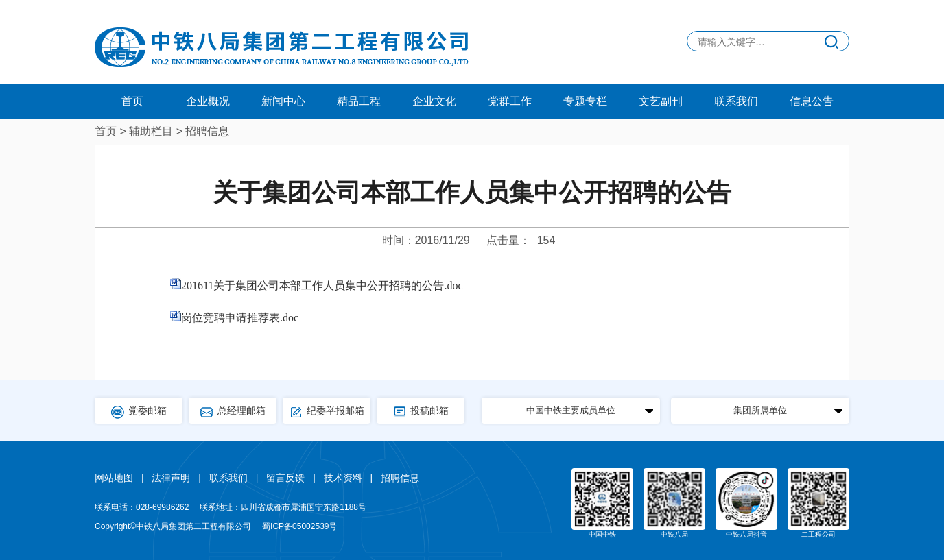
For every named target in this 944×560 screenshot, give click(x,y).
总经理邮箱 (233, 412)
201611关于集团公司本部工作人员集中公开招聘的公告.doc (322, 285)
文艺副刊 (661, 101)
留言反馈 (285, 478)
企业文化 (434, 101)
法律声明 (171, 478)
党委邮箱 (139, 412)
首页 (132, 101)
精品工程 (359, 101)
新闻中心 (283, 101)
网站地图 (114, 478)
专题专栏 (585, 101)
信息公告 (812, 101)
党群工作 (510, 101)
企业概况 (208, 101)
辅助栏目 (151, 131)
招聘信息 (207, 131)
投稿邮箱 (421, 412)
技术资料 (343, 478)
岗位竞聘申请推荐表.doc (240, 318)
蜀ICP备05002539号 (299, 526)
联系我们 (736, 101)
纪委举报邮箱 (327, 412)
